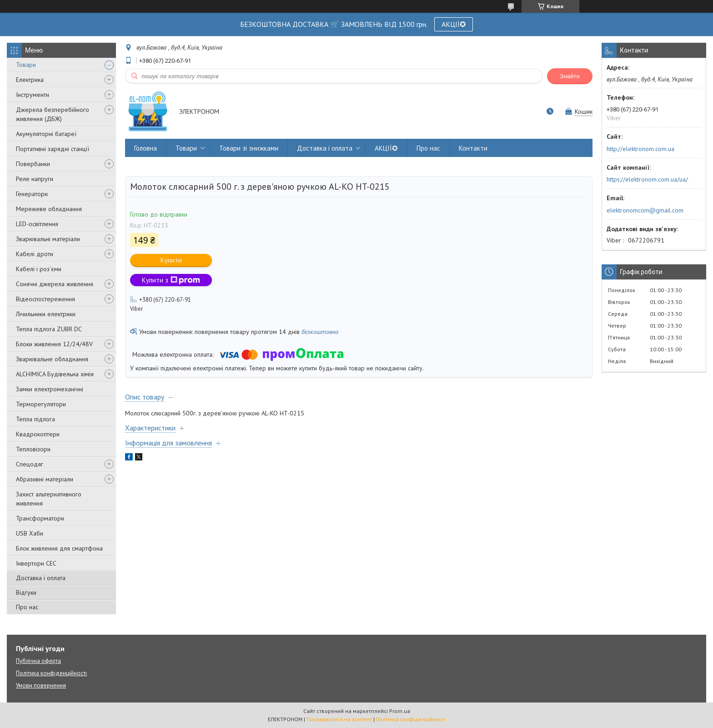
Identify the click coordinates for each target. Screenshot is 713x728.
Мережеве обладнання (49, 209)
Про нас (27, 607)
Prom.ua (400, 711)
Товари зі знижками (249, 148)
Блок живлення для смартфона (59, 548)
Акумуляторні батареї (46, 134)
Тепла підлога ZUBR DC (49, 329)
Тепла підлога (35, 419)
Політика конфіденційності (51, 673)
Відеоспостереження (45, 299)
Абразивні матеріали (45, 479)
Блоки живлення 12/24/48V (54, 344)
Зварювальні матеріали (48, 239)
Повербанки (33, 164)
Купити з (171, 280)
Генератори (32, 194)
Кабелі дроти (35, 254)
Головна (146, 148)
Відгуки (26, 592)
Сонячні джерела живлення (55, 284)
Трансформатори (40, 518)
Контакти (473, 148)
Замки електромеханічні (50, 389)
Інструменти (33, 95)
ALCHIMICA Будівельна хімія (55, 374)
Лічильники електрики (46, 314)
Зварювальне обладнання (52, 359)
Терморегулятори (41, 404)
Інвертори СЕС (36, 563)
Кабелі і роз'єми (39, 269)
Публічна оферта (38, 661)
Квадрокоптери (38, 434)
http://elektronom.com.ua (640, 149)
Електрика (30, 80)
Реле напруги (35, 179)
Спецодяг (30, 464)
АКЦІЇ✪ (454, 24)
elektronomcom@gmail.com (645, 210)
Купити (171, 260)
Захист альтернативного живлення (49, 499)
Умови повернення (41, 685)
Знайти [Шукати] (570, 76)
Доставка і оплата (41, 578)
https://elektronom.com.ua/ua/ (647, 179)
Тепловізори (33, 449)
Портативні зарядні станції (53, 149)
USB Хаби (30, 533)
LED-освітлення (37, 224)
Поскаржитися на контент (339, 719)
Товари (26, 65)
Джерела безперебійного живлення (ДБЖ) (53, 114)
